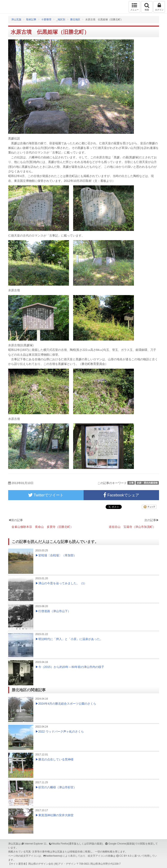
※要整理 (46, 20)
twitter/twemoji (54, 856)
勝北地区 (75, 20)
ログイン (159, 7)
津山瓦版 (12, 7)
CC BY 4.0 (125, 856)
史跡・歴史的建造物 (147, 483)
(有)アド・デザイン (65, 864)
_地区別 (61, 20)
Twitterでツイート (46, 495)
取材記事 (31, 20)
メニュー (134, 7)
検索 (147, 7)
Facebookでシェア (121, 495)
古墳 (131, 483)
